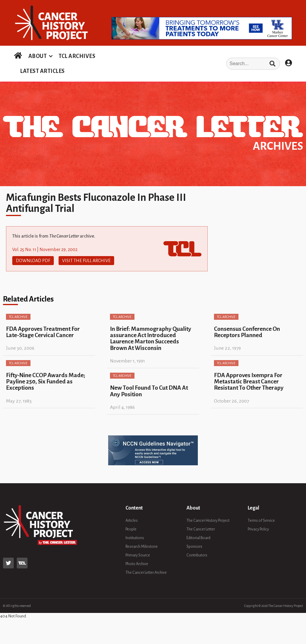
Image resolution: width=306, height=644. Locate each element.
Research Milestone (142, 547)
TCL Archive (18, 317)
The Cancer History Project (208, 521)
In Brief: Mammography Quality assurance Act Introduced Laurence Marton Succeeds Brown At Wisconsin (151, 338)
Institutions (135, 538)
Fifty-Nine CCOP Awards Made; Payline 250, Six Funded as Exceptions (46, 382)
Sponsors (194, 547)
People (131, 529)
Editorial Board (198, 538)
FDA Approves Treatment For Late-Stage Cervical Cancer (43, 332)
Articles (132, 521)
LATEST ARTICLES (42, 71)
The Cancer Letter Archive (146, 573)
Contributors (197, 555)
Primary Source (138, 555)
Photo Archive (137, 564)
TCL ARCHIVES (77, 56)
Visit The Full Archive (86, 261)
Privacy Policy (258, 529)
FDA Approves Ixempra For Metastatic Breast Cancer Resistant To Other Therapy (249, 382)
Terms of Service (261, 521)
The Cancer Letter (201, 529)
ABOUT (38, 56)
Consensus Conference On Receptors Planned (247, 332)
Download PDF (33, 261)
